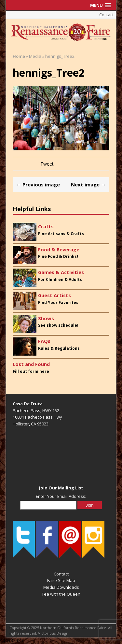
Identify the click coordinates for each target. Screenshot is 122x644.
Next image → (88, 184)
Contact (106, 15)
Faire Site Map (61, 580)
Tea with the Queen (61, 594)
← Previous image (38, 184)
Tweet (47, 164)
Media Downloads (61, 587)
